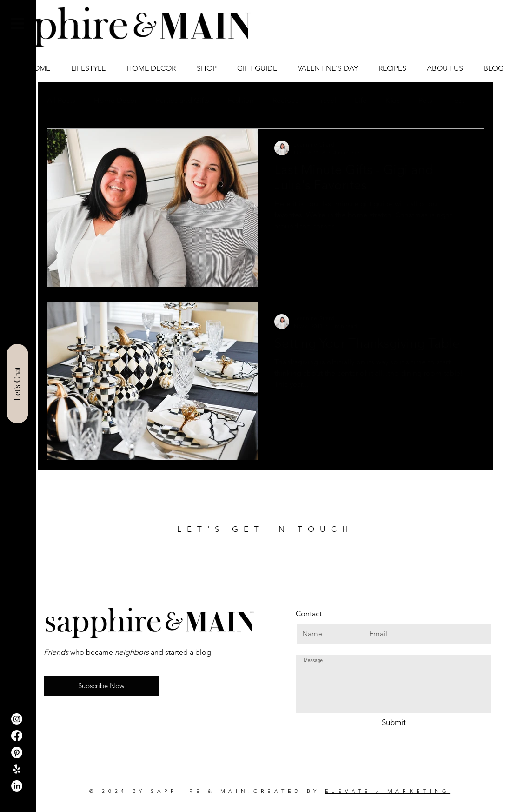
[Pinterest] (17, 752)
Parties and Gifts (183, 100)
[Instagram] (17, 719)
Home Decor (116, 100)
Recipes (285, 100)
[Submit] (394, 723)
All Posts (61, 100)
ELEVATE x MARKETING (388, 791)
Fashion (241, 100)
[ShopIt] (17, 769)
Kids (393, 100)
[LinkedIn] (17, 786)
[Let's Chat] (17, 384)
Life (361, 100)
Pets (425, 100)
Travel (327, 100)
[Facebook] (17, 736)
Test (458, 100)
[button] (17, 23)
